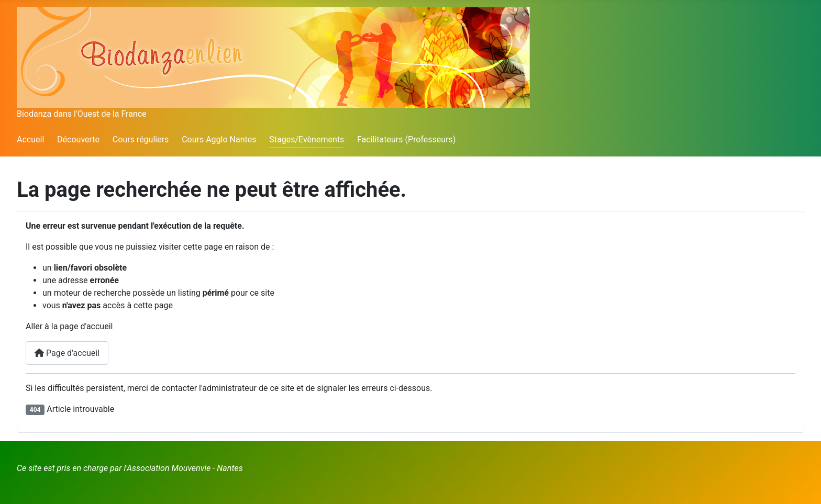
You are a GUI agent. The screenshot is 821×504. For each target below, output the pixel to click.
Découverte (78, 139)
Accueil (30, 139)
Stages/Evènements (307, 139)
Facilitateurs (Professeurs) (406, 139)
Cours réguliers (141, 139)
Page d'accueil (67, 353)
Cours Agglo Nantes (219, 139)
